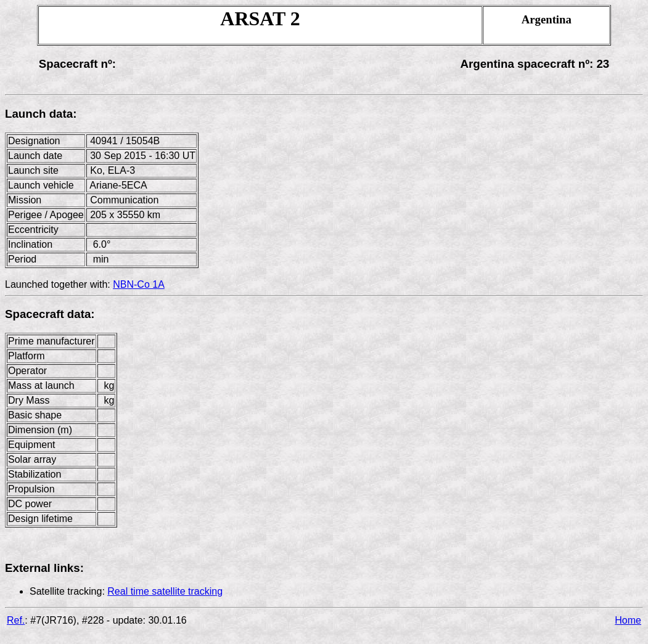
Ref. (16, 620)
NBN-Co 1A (139, 284)
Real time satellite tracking (165, 591)
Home (628, 620)
